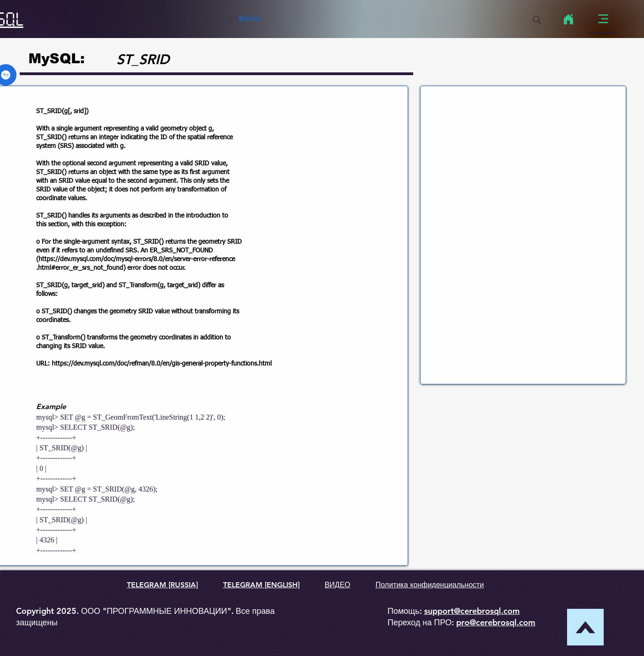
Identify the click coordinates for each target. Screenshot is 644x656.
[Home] (568, 19)
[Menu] (603, 19)
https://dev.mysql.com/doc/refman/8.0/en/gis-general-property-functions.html (162, 364)
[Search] (537, 20)
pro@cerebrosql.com (496, 622)
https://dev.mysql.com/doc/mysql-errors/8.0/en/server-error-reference (137, 259)
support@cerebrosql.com (472, 611)
